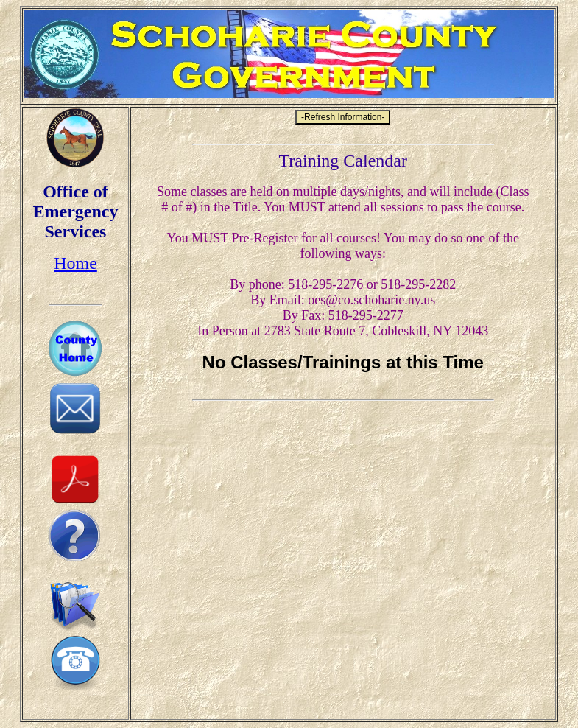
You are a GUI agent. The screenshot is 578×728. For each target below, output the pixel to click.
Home (75, 263)
